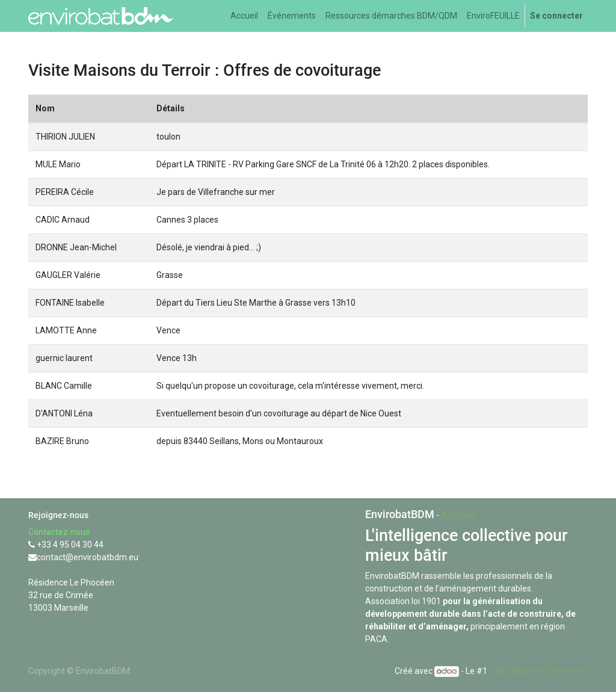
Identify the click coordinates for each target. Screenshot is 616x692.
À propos (458, 515)
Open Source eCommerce (538, 671)
